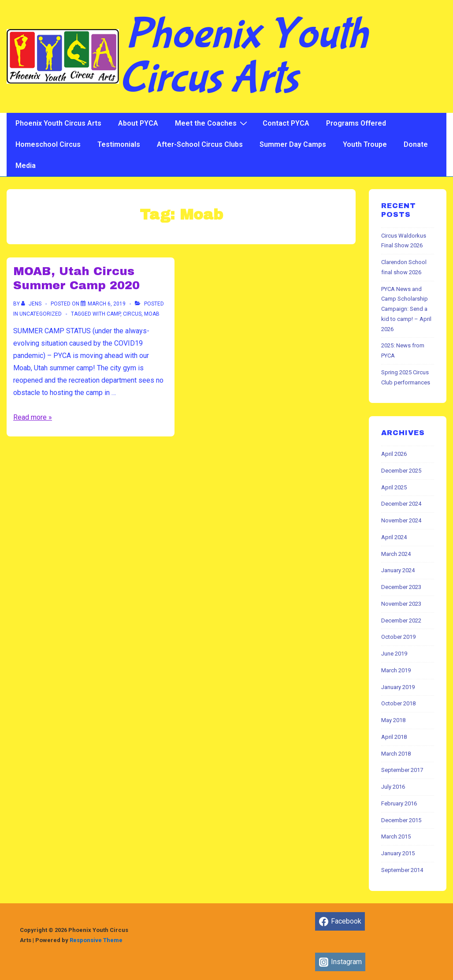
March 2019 (396, 670)
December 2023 (401, 587)
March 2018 (396, 754)
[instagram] (340, 962)
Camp (113, 314)
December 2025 (401, 471)
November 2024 (401, 520)
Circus (132, 314)
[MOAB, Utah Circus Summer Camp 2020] (107, 304)
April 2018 (394, 737)
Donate (416, 144)
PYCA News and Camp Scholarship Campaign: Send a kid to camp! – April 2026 (406, 309)
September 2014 (402, 870)
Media (26, 166)
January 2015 (398, 853)
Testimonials (119, 144)
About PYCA (138, 123)
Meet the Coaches (212, 123)
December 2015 (401, 820)
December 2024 (401, 504)
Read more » (33, 417)
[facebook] (340, 921)
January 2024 (398, 570)
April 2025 (394, 487)
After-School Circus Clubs (200, 144)
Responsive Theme (96, 940)
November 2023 (401, 604)
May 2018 (393, 720)
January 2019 (398, 687)
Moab (152, 314)
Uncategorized (41, 314)
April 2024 (394, 537)
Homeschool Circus (48, 144)
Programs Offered (356, 123)
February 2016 (399, 803)
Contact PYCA (286, 123)
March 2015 (396, 837)
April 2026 (394, 454)
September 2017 (402, 770)
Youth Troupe (365, 144)
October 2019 (398, 637)
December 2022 (401, 620)
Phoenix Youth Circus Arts (243, 56)
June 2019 (394, 654)
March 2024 (396, 554)
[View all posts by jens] (32, 304)
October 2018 (398, 703)
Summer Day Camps (293, 144)
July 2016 (393, 787)
